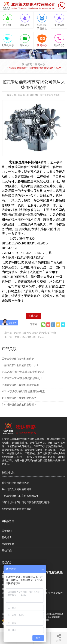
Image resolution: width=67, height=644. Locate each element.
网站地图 (56, 617)
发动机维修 (8, 544)
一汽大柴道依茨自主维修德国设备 (20, 496)
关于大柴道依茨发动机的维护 (18, 359)
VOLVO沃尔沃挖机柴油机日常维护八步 (23, 372)
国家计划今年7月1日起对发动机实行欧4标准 (26, 502)
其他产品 (7, 551)
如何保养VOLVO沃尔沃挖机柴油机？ (22, 378)
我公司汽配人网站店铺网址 (17, 489)
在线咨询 (33, 316)
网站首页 (27, 64)
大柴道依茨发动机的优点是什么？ (20, 365)
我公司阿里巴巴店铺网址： (17, 483)
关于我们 (7, 531)
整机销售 (7, 537)
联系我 (7, 563)
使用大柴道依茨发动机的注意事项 (20, 385)
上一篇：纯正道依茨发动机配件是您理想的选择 (30, 333)
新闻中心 (40, 64)
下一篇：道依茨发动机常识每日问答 (24, 337)
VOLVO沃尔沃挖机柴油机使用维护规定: (24, 392)
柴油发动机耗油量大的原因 (17, 509)
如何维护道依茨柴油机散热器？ (19, 398)
